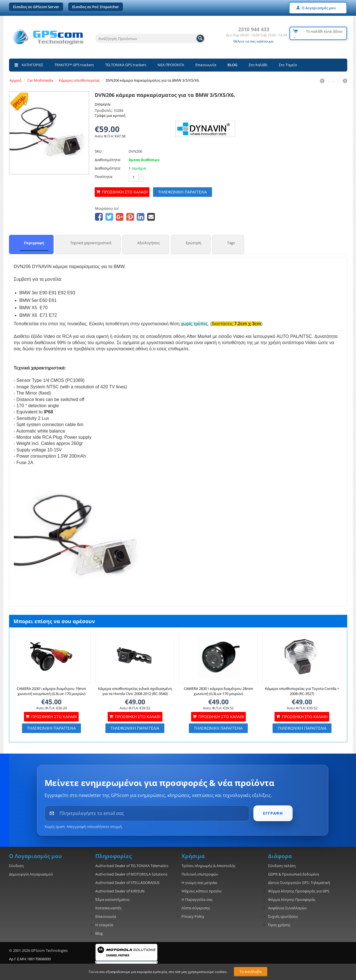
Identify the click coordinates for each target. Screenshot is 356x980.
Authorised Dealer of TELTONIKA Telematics (132, 866)
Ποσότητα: (104, 177)
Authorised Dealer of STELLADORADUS (127, 883)
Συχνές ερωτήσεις (283, 916)
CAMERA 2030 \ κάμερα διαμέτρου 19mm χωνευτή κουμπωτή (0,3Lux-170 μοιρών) (51, 691)
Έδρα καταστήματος (112, 899)
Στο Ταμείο (288, 65)
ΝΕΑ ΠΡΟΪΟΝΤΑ (171, 65)
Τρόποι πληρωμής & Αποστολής (208, 866)
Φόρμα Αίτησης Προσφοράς (292, 899)
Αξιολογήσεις (149, 243)
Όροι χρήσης (279, 925)
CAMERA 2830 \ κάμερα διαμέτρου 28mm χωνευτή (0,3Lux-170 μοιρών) (218, 691)
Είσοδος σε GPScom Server (36, 7)
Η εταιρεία (104, 925)
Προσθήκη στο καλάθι (125, 192)
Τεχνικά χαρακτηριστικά (91, 243)
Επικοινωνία (206, 65)
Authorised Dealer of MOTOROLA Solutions (131, 874)
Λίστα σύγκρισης (196, 908)
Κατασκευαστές (108, 908)
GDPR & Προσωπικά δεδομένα (294, 874)
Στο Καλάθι (258, 65)
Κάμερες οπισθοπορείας (79, 80)
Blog (99, 933)
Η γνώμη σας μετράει (199, 883)
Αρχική (16, 80)
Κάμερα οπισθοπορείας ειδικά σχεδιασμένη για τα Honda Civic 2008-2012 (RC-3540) (135, 691)
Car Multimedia (40, 80)
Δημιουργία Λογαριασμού (31, 874)
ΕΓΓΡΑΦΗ (273, 813)
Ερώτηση (194, 243)
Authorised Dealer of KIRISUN (120, 891)
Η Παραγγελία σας (197, 899)
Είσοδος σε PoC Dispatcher (96, 7)
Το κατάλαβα (251, 972)
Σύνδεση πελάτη (282, 866)
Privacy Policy (193, 916)
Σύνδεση (16, 866)
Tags (231, 243)
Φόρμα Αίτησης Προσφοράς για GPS (299, 891)
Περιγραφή (34, 243)
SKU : (99, 151)
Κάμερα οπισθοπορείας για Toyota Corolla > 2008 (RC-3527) (302, 691)
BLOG (232, 65)
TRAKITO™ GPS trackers (74, 65)
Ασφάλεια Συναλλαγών (287, 908)
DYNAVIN (103, 104)
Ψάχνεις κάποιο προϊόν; (202, 891)
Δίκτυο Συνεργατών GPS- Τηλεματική (299, 883)
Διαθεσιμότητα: (108, 160)
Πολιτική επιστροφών (200, 874)
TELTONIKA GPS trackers (126, 65)
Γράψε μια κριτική (110, 115)
